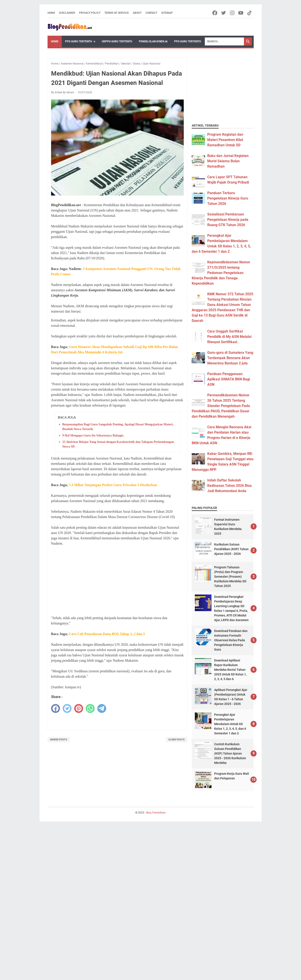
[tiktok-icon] (250, 13)
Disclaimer (67, 13)
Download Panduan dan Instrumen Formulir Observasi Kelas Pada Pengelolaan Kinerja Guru (231, 640)
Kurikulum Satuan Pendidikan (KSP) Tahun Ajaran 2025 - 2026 (231, 549)
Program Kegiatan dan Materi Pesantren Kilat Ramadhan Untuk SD (225, 140)
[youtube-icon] (241, 13)
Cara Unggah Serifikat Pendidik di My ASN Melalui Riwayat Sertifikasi (229, 337)
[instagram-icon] (232, 13)
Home (51, 13)
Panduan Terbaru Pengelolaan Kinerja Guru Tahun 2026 (228, 198)
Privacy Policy (90, 13)
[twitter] (67, 708)
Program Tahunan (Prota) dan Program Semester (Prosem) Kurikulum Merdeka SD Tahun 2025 (230, 577)
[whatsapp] (90, 708)
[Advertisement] (118, 581)
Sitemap (167, 13)
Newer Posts (59, 740)
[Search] (224, 41)
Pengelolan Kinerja (153, 41)
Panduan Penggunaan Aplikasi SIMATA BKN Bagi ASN (229, 379)
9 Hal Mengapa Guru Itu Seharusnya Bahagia (93, 435)
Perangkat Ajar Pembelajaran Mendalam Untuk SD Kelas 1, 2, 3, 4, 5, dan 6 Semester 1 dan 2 (230, 724)
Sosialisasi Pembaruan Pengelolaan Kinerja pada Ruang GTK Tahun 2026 (228, 220)
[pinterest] (79, 708)
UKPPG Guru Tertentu (117, 41)
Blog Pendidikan (156, 813)
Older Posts (176, 740)
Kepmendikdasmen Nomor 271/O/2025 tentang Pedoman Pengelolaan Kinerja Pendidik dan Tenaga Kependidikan (221, 273)
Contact (151, 13)
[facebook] (56, 708)
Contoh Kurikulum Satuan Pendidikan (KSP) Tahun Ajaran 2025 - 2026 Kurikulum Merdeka (230, 753)
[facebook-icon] (215, 13)
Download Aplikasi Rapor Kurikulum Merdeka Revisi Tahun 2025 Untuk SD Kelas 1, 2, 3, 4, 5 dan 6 (230, 670)
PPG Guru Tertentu (79, 41)
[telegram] (102, 708)
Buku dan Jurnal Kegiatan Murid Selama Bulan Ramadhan (228, 161)
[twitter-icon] (224, 13)
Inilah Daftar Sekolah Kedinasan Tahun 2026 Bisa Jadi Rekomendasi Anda (229, 486)
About (137, 13)
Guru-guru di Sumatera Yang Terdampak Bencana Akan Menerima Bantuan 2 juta (230, 358)
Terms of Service (117, 13)
